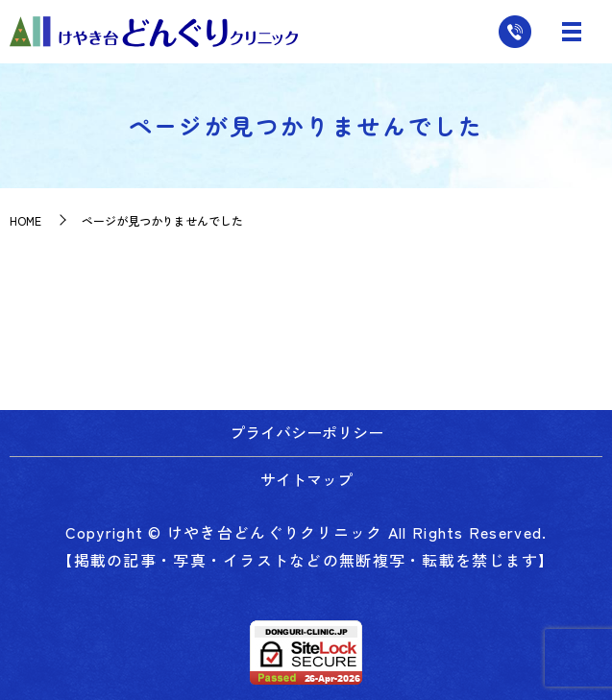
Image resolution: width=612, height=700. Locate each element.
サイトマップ (306, 479)
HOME (25, 220)
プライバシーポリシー (306, 432)
